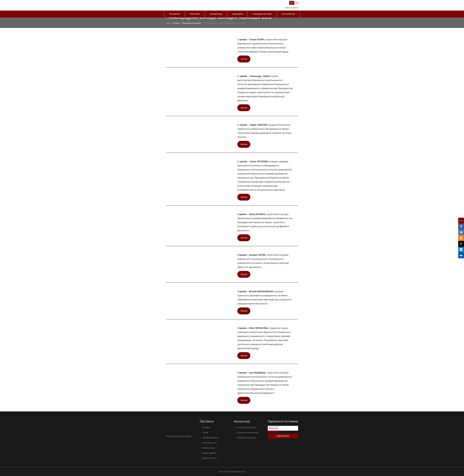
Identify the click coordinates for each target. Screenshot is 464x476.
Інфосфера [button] (237, 14)
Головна (176, 23)
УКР (292, 3)
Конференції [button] (216, 14)
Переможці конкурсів (191, 23)
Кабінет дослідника (292, 8)
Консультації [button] (288, 14)
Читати (244, 59)
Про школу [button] (175, 14)
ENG (297, 3)
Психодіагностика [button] (262, 14)
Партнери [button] (195, 14)
